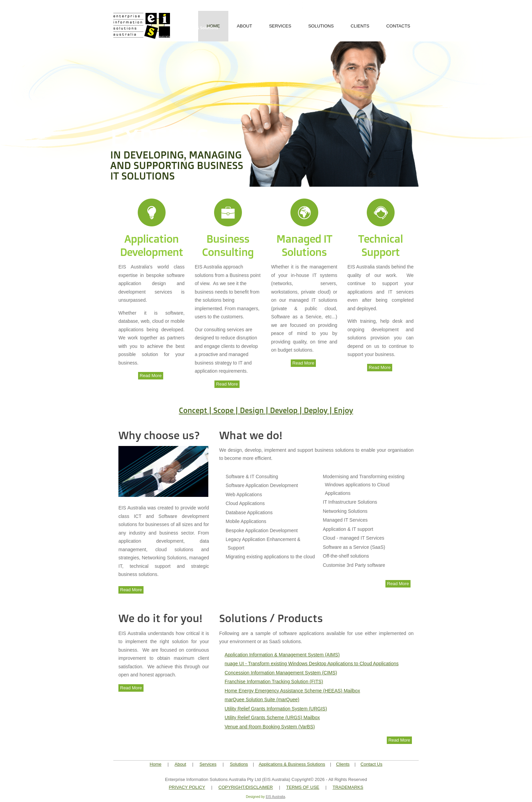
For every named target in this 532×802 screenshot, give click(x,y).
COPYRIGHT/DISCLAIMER (246, 787)
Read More (151, 376)
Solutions (321, 26)
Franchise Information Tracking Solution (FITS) (274, 682)
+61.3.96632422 (393, 4)
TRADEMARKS (348, 787)
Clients (360, 26)
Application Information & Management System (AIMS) (282, 655)
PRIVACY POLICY (187, 787)
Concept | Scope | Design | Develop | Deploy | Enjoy (266, 410)
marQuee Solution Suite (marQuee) (262, 700)
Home (156, 764)
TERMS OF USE (303, 787)
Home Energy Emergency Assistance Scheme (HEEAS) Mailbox (292, 691)
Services (280, 26)
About (244, 26)
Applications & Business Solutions (292, 764)
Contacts (398, 26)
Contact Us (372, 764)
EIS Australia (275, 797)
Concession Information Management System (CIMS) (281, 673)
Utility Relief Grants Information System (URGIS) (276, 709)
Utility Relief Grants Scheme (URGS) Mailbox (272, 717)
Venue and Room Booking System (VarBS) (270, 727)
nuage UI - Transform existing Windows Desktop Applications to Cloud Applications (312, 664)
